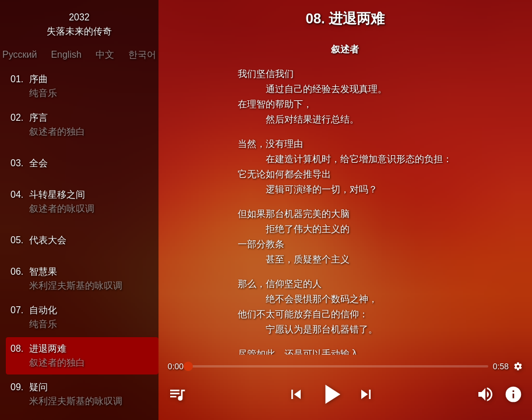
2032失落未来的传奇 (79, 24)
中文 (105, 55)
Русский (20, 55)
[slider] (338, 366)
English (66, 55)
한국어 (142, 55)
